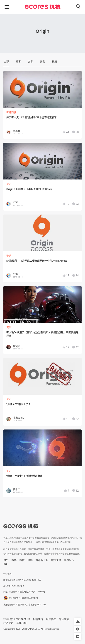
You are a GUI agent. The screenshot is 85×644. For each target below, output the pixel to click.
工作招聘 (22, 623)
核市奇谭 (56, 560)
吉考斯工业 (42, 560)
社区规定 (8, 623)
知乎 (6, 560)
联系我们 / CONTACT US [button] (17, 619)
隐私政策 (64, 619)
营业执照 (7, 574)
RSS (5, 564)
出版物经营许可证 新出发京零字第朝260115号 (25, 605)
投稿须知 (38, 619)
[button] (78, 621)
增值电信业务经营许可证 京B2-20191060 (22, 580)
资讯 (9, 184)
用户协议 (51, 619)
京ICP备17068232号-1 (14, 586)
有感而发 (11, 112)
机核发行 (69, 560)
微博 (14, 560)
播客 (30, 560)
